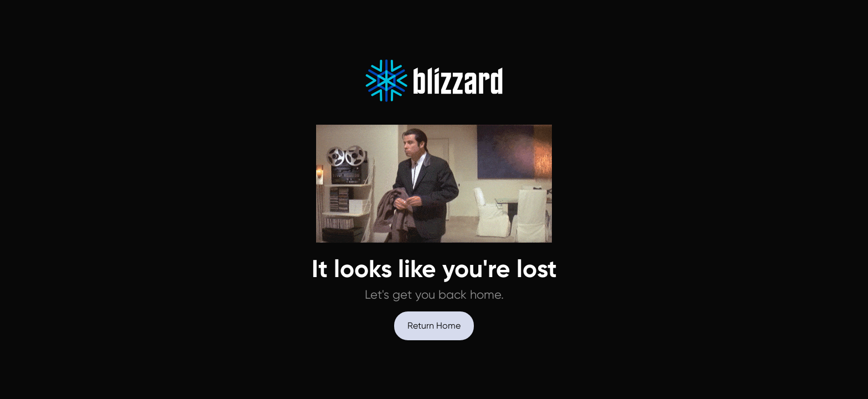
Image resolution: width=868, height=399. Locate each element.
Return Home (434, 326)
